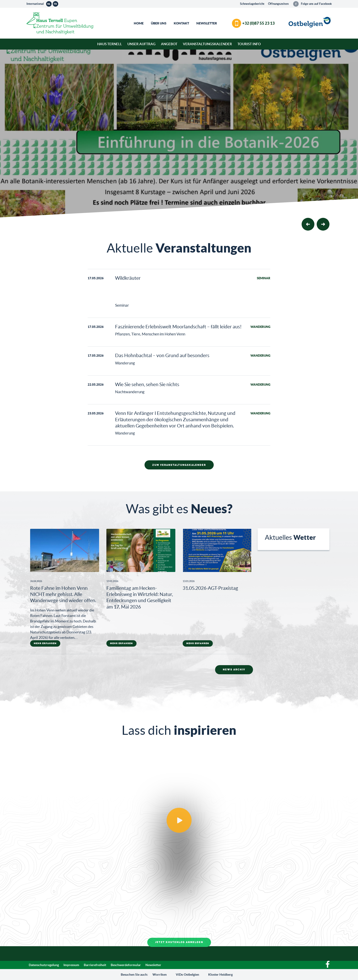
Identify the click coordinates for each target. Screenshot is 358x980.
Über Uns (159, 23)
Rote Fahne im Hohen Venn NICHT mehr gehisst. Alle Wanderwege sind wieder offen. (63, 594)
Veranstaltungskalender (207, 44)
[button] (323, 224)
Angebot (169, 44)
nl (49, 4)
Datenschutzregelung (44, 965)
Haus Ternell (110, 44)
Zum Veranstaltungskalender (179, 465)
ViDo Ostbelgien (187, 975)
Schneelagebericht (252, 4)
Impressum (71, 965)
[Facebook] (328, 967)
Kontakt (181, 23)
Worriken (160, 975)
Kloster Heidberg (220, 975)
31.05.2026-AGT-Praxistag (210, 588)
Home (139, 23)
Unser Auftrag (141, 44)
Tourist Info (249, 44)
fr (55, 4)
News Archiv (234, 670)
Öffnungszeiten (278, 4)
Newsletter (207, 23)
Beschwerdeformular (126, 965)
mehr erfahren (45, 643)
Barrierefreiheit (95, 965)
